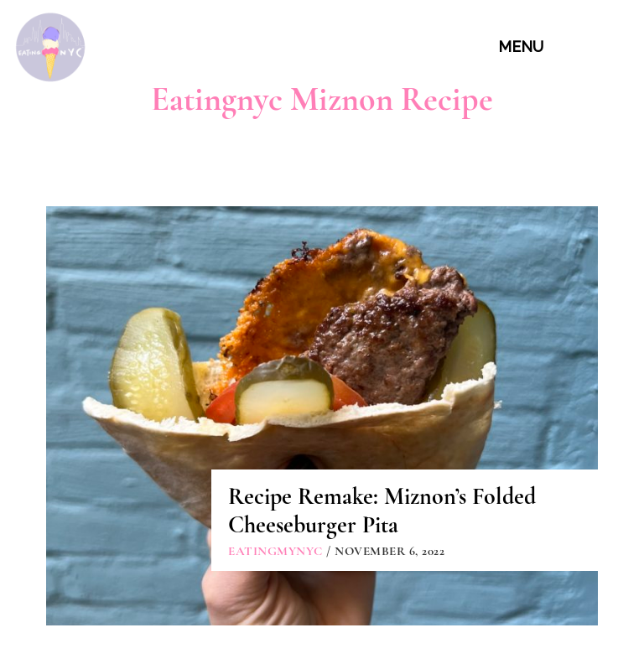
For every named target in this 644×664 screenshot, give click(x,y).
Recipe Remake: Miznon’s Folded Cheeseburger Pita (382, 511)
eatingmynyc (275, 551)
